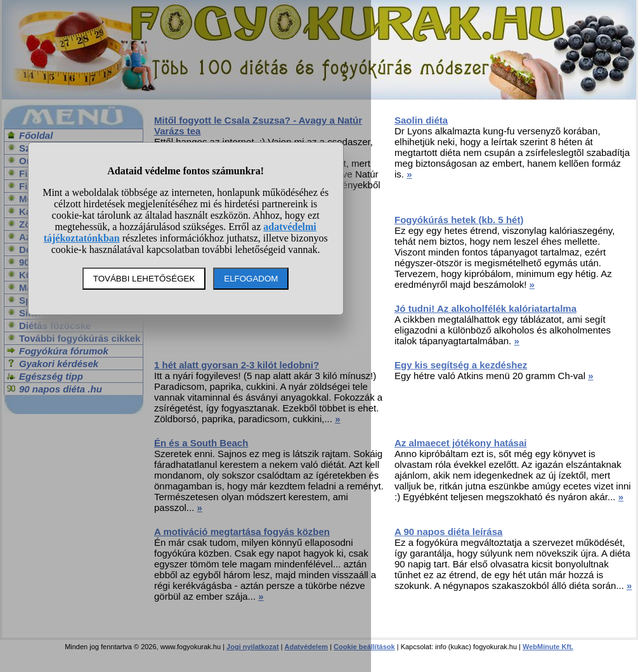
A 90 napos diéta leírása (448, 532)
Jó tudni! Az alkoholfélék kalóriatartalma (485, 308)
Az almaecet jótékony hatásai (460, 443)
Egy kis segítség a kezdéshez (461, 365)
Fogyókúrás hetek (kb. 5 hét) (459, 220)
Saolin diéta (421, 120)
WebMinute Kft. (548, 647)
